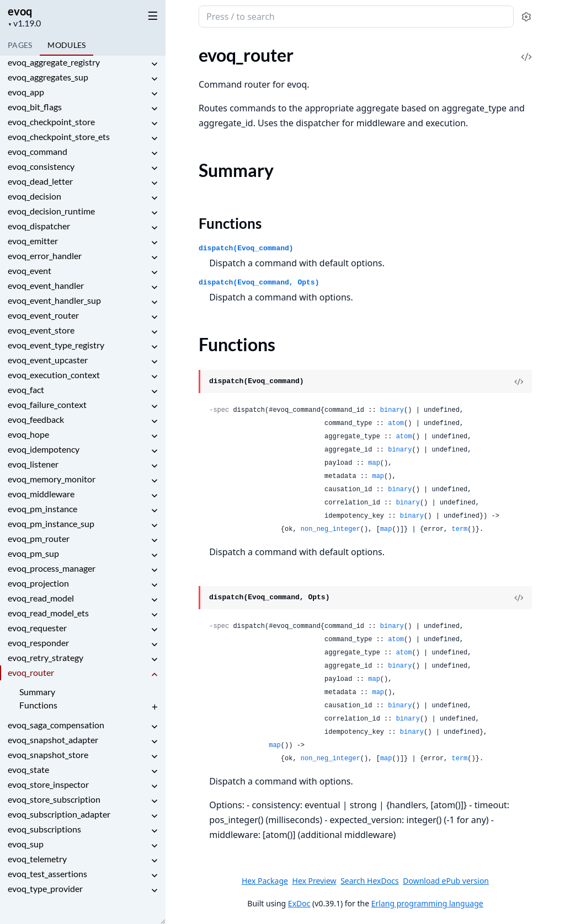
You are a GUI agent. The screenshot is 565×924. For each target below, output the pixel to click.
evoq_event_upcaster (48, 360)
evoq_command (38, 151)
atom (396, 423)
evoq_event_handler (46, 285)
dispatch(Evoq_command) (246, 248)
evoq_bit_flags (35, 107)
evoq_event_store (41, 330)
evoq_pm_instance (42, 509)
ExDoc (299, 903)
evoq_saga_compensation (56, 725)
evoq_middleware (41, 494)
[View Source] (519, 382)
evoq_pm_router (39, 538)
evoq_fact (26, 390)
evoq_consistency (41, 166)
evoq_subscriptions (44, 829)
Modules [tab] (66, 45)
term (460, 529)
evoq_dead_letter (40, 181)
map (374, 463)
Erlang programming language (427, 903)
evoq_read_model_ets (48, 613)
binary (392, 410)
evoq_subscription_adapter (59, 814)
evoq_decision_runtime (51, 211)
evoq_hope (28, 434)
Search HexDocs (369, 881)
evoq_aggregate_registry (54, 62)
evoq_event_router (43, 315)
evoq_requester (37, 628)
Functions (38, 705)
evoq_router (31, 672)
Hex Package (265, 881)
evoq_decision (34, 196)
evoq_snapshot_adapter (53, 740)
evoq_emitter (33, 241)
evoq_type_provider (45, 888)
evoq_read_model (41, 598)
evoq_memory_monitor (52, 479)
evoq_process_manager (52, 568)
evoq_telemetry (37, 859)
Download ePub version (446, 881)
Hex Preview (315, 881)
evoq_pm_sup (33, 553)
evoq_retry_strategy (46, 657)
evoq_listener (33, 464)
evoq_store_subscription (54, 799)
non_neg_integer (331, 529)
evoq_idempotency (44, 449)
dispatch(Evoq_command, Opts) (259, 283)
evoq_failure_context (47, 404)
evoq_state (28, 769)
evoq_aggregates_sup (48, 77)
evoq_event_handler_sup (54, 300)
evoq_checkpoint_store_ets (59, 136)
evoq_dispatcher (39, 226)
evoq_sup (26, 844)
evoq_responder (38, 643)
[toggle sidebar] (151, 15)
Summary (37, 692)
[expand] (154, 64)
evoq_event (30, 270)
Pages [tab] (20, 45)
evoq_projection (38, 583)
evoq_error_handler (45, 256)
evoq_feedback (36, 419)
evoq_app (26, 92)
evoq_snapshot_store (48, 754)
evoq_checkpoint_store (51, 122)
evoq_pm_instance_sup (51, 523)
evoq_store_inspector (48, 784)
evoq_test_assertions (47, 874)
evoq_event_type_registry (56, 345)
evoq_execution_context (54, 375)
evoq (20, 11)
